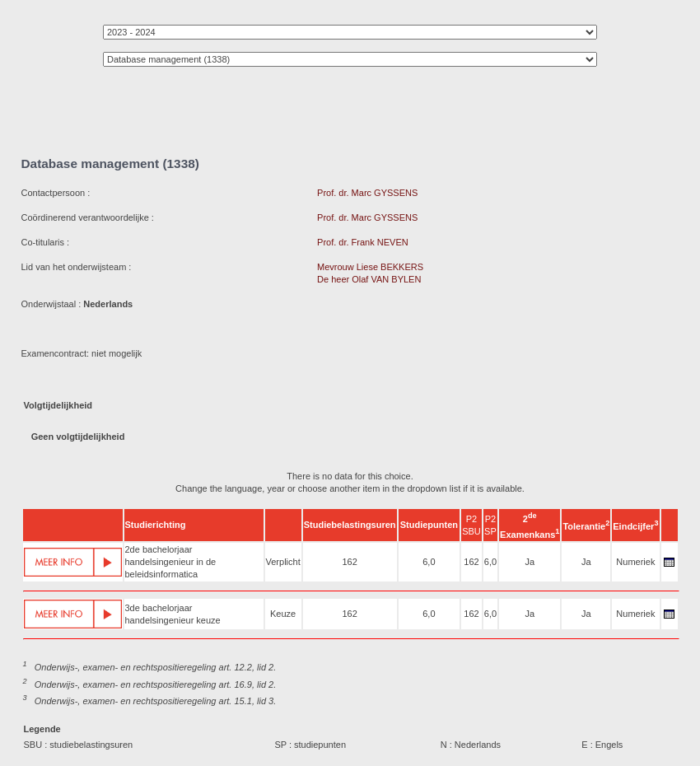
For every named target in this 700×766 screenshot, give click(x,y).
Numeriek (635, 562)
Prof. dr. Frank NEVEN (363, 242)
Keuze (283, 614)
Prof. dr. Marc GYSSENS (367, 193)
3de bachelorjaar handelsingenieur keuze (173, 614)
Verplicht (283, 562)
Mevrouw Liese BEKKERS (370, 267)
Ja (530, 562)
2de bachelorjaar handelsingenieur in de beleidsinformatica (171, 562)
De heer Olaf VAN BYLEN (369, 279)
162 (349, 562)
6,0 (429, 562)
